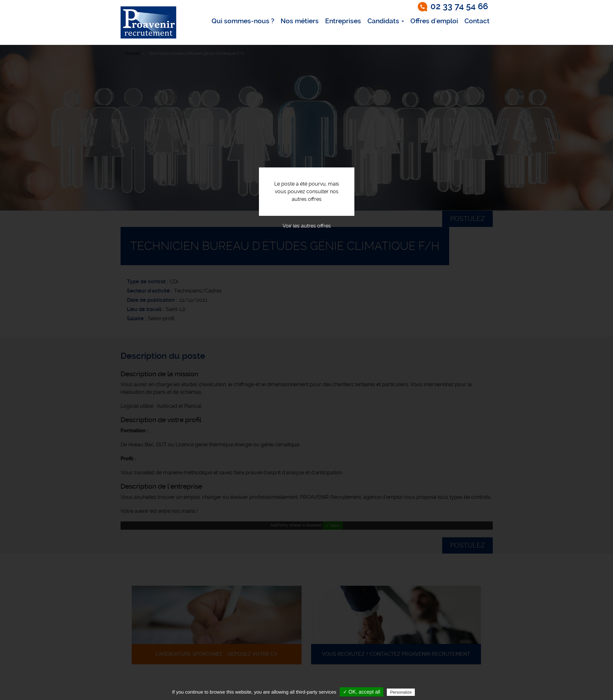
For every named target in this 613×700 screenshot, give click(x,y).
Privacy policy (432, 692)
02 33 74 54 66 (459, 6)
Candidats (386, 21)
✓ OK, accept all (362, 692)
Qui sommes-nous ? (243, 21)
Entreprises (343, 21)
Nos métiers (300, 21)
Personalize (401, 692)
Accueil (132, 53)
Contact (477, 21)
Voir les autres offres (307, 226)
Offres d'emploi (434, 21)
